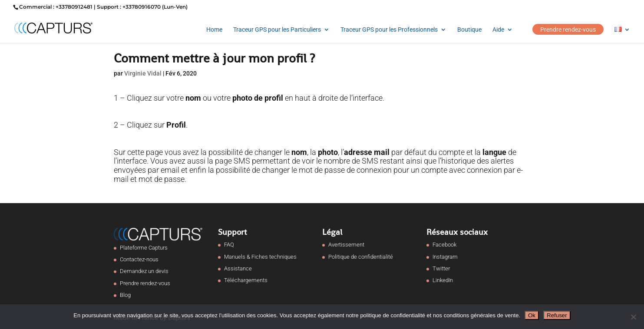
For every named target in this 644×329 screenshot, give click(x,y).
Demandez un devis (144, 271)
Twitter (441, 268)
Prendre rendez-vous (568, 30)
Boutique (469, 30)
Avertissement (346, 245)
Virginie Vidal (143, 73)
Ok (532, 315)
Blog (125, 295)
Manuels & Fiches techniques (260, 257)
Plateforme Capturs (144, 248)
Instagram (445, 257)
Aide (498, 30)
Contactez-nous (139, 259)
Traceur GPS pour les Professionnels (389, 30)
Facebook (444, 245)
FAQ (229, 245)
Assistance (238, 268)
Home (214, 30)
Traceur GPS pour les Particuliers (277, 30)
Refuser (557, 315)
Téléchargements (246, 280)
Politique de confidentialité (361, 257)
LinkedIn (443, 280)
